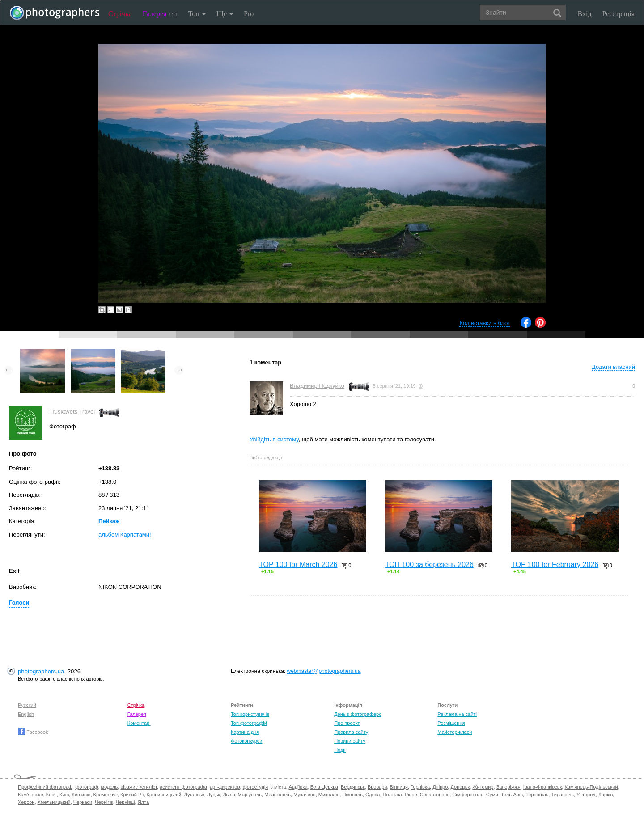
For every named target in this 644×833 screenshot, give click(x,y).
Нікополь (352, 795)
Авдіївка (298, 787)
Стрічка (120, 14)
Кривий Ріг (132, 795)
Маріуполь (250, 795)
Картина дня (245, 732)
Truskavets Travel (72, 412)
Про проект (347, 723)
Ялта (143, 802)
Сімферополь (468, 795)
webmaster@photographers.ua (324, 671)
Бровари (377, 787)
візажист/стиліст (138, 787)
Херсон (26, 802)
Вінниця (399, 787)
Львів (229, 795)
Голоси (19, 603)
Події (340, 750)
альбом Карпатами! (125, 535)
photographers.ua (41, 671)
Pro (249, 14)
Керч (51, 795)
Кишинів (81, 795)
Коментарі (139, 723)
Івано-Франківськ (542, 787)
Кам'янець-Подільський (591, 787)
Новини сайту (350, 741)
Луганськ (194, 795)
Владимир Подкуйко (317, 386)
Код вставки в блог (485, 323)
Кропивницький (164, 795)
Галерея (160, 14)
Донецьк (460, 787)
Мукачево (304, 795)
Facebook (33, 732)
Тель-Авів (512, 795)
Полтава (392, 795)
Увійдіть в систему (274, 439)
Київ (64, 795)
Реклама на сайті (457, 714)
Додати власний (613, 367)
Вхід (585, 14)
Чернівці (125, 802)
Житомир (483, 787)
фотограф (87, 787)
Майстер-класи (455, 732)
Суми (492, 795)
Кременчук (106, 795)
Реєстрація (619, 14)
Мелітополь (278, 795)
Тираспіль (562, 795)
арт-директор (225, 787)
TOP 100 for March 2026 (298, 564)
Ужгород (586, 795)
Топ (197, 14)
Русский (27, 705)
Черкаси (83, 802)
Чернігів (104, 802)
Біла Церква (324, 787)
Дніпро (440, 787)
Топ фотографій (249, 723)
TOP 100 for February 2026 (555, 564)
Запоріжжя (508, 787)
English (26, 714)
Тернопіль (537, 795)
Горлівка (420, 787)
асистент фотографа (183, 787)
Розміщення (451, 723)
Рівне (411, 795)
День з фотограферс (358, 714)
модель (110, 787)
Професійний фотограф (45, 787)
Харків (606, 795)
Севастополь (435, 795)
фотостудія (256, 787)
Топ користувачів (250, 714)
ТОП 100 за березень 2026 (429, 564)
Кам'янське (31, 795)
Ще (225, 14)
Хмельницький (54, 802)
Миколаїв (329, 795)
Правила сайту (351, 732)
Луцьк (214, 795)
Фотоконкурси (246, 741)
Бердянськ (353, 787)
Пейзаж (109, 521)
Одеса (373, 795)
